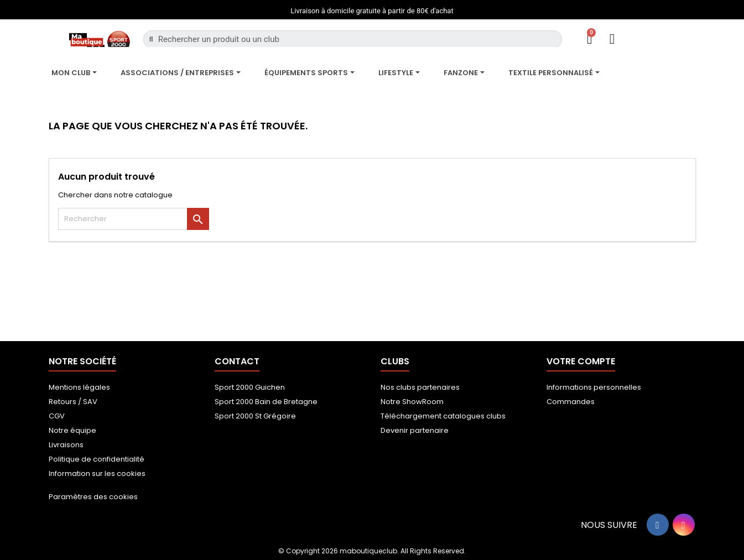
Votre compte (581, 361)
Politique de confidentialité (97, 459)
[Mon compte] (612, 39)
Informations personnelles (594, 387)
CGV (57, 416)
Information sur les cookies (97, 473)
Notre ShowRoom (412, 402)
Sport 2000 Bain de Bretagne (266, 402)
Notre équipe (72, 430)
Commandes (571, 402)
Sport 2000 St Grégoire (255, 416)
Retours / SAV (73, 402)
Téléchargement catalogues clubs (443, 416)
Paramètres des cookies (93, 497)
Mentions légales (79, 387)
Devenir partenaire (415, 430)
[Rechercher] (134, 219)
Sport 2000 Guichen (250, 387)
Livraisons (66, 445)
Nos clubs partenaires (420, 387)
